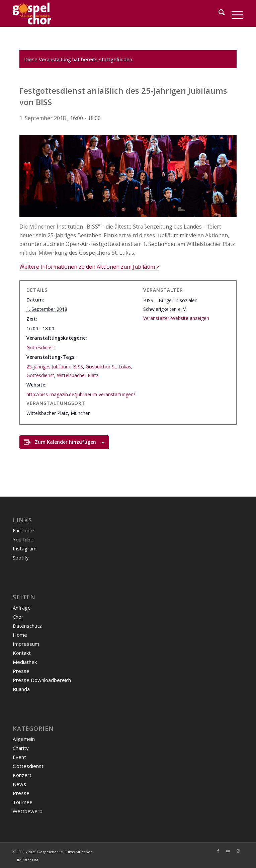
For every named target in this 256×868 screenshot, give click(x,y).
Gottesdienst (40, 348)
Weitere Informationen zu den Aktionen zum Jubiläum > (89, 267)
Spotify (21, 557)
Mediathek (25, 662)
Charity (21, 748)
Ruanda (21, 689)
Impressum (26, 644)
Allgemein (24, 739)
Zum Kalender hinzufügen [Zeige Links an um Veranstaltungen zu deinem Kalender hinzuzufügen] (65, 442)
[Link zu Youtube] (228, 851)
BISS (78, 367)
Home (20, 635)
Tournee (23, 802)
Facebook (24, 530)
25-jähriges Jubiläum (48, 367)
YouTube (23, 539)
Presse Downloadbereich (42, 680)
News (19, 784)
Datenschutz (27, 626)
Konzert (22, 775)
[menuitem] (218, 13)
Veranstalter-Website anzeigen (176, 318)
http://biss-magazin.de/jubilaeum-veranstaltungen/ (81, 394)
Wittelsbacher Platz (78, 375)
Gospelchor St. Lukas (108, 367)
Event (19, 757)
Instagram (25, 548)
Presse (21, 671)
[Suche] (218, 13)
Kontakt (22, 653)
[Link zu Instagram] (238, 851)
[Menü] (234, 13)
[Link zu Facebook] (218, 851)
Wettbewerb (28, 811)
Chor (18, 617)
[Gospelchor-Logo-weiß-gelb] (105, 13)
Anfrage (22, 608)
